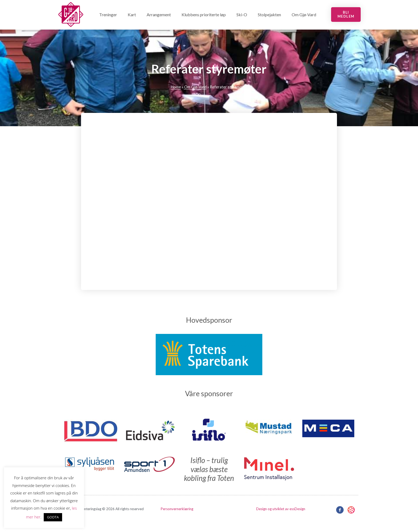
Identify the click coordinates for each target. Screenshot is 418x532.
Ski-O (242, 15)
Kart (132, 15)
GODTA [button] (53, 517)
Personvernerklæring (177, 509)
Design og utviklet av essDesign (281, 509)
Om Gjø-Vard (304, 15)
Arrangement (159, 15)
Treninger (108, 15)
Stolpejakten (269, 15)
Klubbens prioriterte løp (204, 15)
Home (176, 87)
